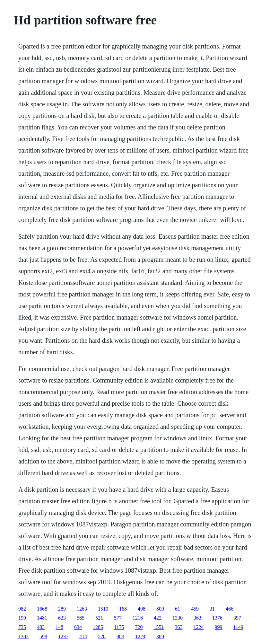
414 (83, 636)
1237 (63, 636)
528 (102, 636)
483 (41, 627)
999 (218, 627)
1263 (82, 609)
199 (22, 618)
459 (195, 609)
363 (197, 618)
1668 (42, 609)
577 (118, 618)
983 (120, 636)
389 (160, 636)
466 (230, 609)
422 (158, 618)
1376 (217, 618)
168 (123, 609)
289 (62, 609)
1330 (178, 618)
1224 (198, 627)
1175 (119, 627)
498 (142, 609)
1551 (159, 627)
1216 (138, 618)
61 (178, 609)
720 (139, 627)
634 (78, 627)
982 (22, 609)
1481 (42, 618)
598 (43, 636)
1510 (103, 609)
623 (62, 618)
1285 (98, 627)
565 (81, 618)
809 (160, 609)
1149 (238, 627)
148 (59, 627)
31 (212, 609)
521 (99, 618)
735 (22, 627)
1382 (23, 636)
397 (237, 618)
